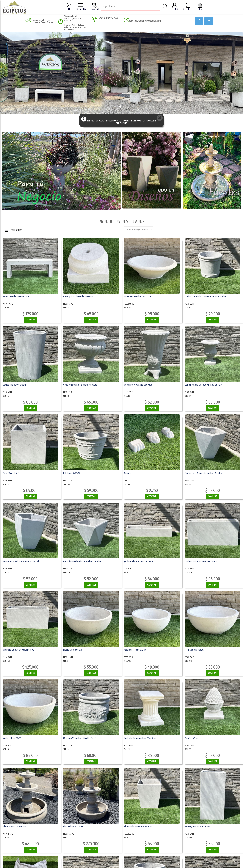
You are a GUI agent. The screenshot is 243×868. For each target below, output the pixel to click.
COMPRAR (30, 320)
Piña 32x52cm (191, 738)
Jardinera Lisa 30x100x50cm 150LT (19, 650)
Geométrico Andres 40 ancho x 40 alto (203, 473)
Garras (127, 473)
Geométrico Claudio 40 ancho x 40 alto (82, 561)
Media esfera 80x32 (12, 738)
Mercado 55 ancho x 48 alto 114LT (79, 738)
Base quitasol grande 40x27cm (78, 297)
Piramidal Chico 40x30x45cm (138, 827)
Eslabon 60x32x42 (72, 473)
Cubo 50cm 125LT (11, 473)
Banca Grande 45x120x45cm (16, 297)
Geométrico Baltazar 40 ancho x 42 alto (22, 561)
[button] (199, 21)
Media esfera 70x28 (194, 650)
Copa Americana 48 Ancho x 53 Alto (80, 385)
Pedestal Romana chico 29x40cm (140, 738)
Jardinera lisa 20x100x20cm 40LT (139, 561)
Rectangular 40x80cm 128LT (198, 827)
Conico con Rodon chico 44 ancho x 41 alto (205, 297)
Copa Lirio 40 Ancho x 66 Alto (138, 385)
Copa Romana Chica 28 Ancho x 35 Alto (203, 385)
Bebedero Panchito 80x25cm (138, 297)
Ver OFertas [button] (91, 102)
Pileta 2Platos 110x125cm (14, 827)
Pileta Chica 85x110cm (74, 827)
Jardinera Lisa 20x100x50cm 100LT (201, 561)
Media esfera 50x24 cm (135, 650)
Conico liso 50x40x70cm (14, 385)
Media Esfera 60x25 (73, 650)
